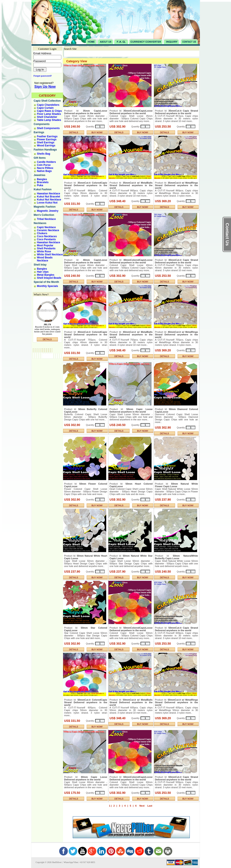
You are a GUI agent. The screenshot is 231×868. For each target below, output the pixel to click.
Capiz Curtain (45, 108)
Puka (40, 185)
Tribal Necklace (46, 219)
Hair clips (43, 272)
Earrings (39, 132)
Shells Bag (44, 154)
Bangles (42, 179)
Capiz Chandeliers (48, 105)
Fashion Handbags (45, 150)
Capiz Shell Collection (47, 101)
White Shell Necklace (50, 255)
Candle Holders (46, 162)
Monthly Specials (47, 286)
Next (142, 806)
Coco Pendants (46, 239)
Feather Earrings (47, 136)
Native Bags (44, 171)
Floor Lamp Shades (49, 114)
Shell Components (48, 128)
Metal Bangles (46, 275)
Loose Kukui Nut (47, 203)
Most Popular (45, 245)
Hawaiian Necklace (48, 194)
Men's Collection (44, 215)
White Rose (44, 251)
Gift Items (40, 158)
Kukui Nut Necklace (49, 200)
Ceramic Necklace (48, 230)
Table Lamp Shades (49, 120)
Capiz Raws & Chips (49, 111)
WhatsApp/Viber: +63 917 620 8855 (79, 862)
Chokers (42, 233)
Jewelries (40, 175)
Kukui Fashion (43, 189)
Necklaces (40, 223)
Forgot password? (42, 76)
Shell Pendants (46, 248)
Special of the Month (46, 282)
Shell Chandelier (47, 117)
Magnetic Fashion (45, 207)
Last (150, 806)
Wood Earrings (46, 146)
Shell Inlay (40, 265)
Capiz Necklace (46, 227)
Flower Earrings (47, 139)
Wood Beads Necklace (45, 259)
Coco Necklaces (47, 236)
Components (42, 124)
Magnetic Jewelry (48, 211)
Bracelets (43, 182)
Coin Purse (44, 165)
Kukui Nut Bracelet (48, 197)
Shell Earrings (46, 143)
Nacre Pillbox (45, 168)
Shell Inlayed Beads (49, 278)
